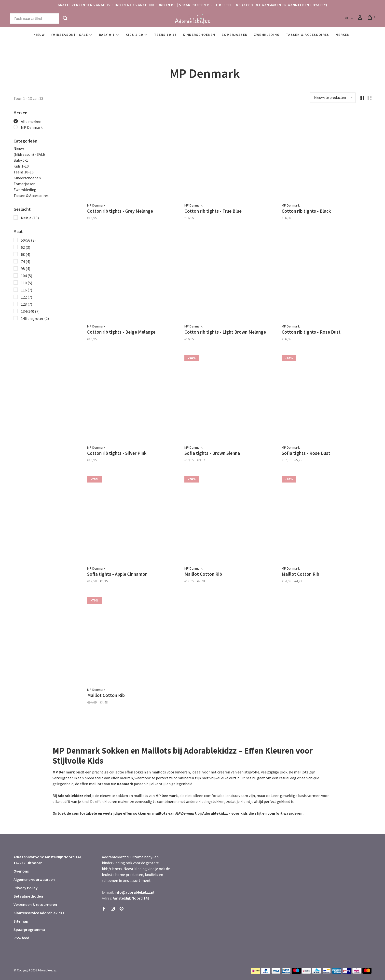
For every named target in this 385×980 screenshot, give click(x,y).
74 (26, 261)
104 (27, 276)
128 (27, 304)
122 (27, 297)
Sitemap (21, 921)
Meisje (30, 218)
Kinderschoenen (199, 35)
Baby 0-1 (107, 35)
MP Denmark (32, 127)
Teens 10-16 (165, 35)
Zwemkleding (267, 35)
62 (26, 247)
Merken (343, 35)
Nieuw (39, 35)
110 (27, 283)
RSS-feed (21, 938)
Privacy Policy (26, 888)
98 (26, 269)
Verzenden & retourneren (35, 904)
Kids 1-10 (134, 35)
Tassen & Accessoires (308, 35)
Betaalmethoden (28, 896)
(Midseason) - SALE (70, 35)
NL (347, 18)
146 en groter (35, 318)
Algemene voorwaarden (34, 879)
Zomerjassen (235, 35)
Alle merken (31, 121)
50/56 (28, 240)
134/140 (30, 311)
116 (27, 290)
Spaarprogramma (29, 929)
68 (26, 254)
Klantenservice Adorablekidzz (39, 913)
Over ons (21, 871)
